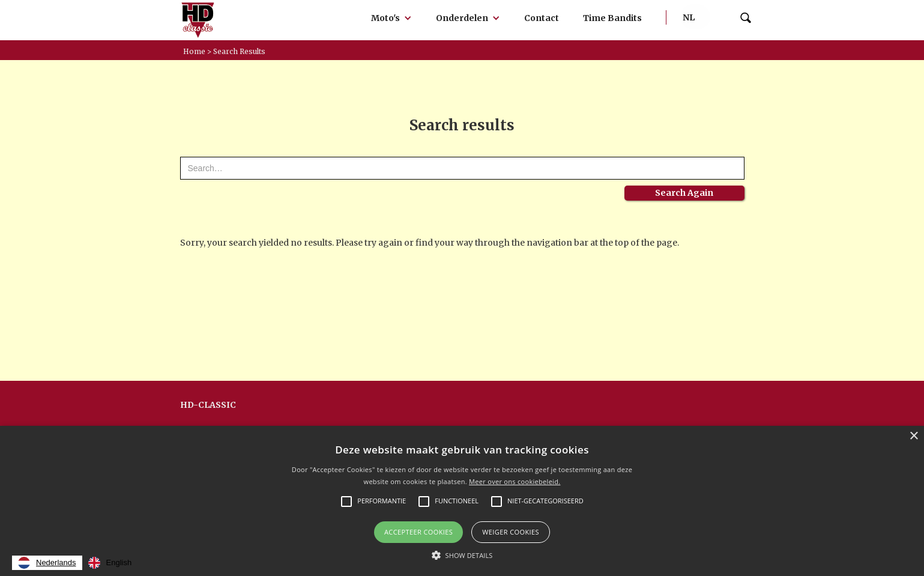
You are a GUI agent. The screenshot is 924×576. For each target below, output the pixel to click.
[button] (391, 18)
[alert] (462, 501)
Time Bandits (612, 18)
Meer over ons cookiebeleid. (515, 481)
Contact (542, 18)
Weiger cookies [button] (511, 532)
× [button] (913, 436)
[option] (110, 563)
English (110, 563)
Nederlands (47, 563)
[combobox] (47, 563)
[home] (198, 20)
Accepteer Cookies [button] (418, 532)
